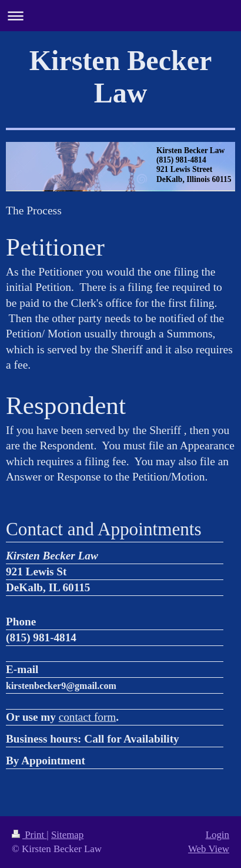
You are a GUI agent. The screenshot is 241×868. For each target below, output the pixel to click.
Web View (209, 849)
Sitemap (67, 835)
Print (29, 835)
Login (217, 835)
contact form (88, 717)
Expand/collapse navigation (120, 16)
